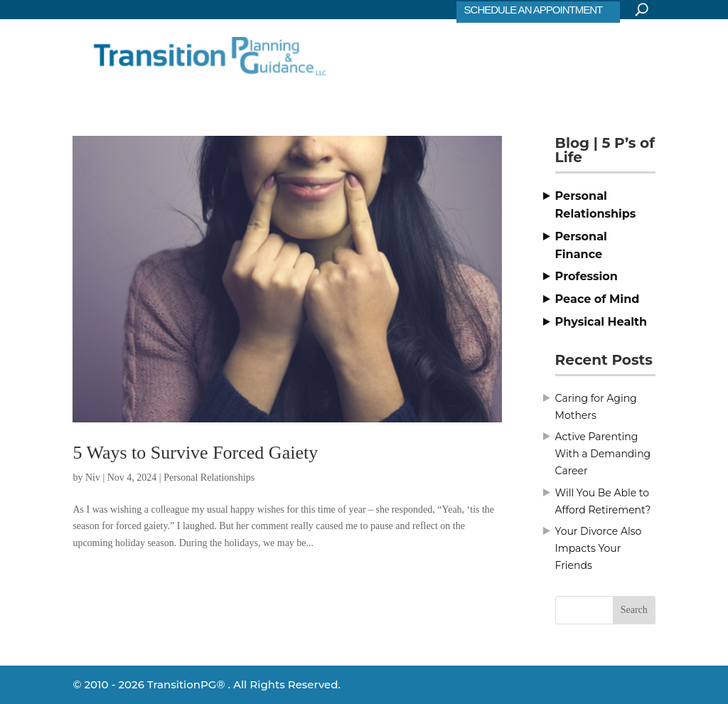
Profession (587, 276)
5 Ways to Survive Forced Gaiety (195, 453)
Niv (93, 478)
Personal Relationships (209, 478)
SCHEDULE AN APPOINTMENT (534, 10)
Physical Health (601, 322)
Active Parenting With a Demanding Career (603, 454)
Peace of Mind (598, 299)
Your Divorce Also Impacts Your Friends (599, 548)
